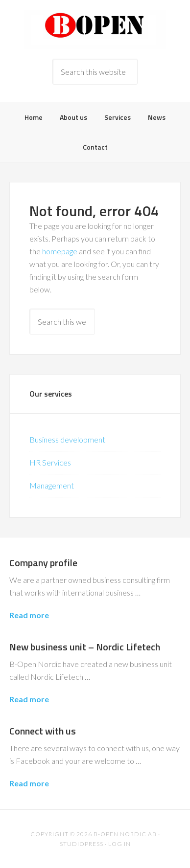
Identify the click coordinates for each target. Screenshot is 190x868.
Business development (67, 439)
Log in (119, 844)
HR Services (50, 462)
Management (52, 485)
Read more (29, 615)
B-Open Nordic (95, 29)
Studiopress (82, 844)
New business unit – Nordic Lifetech (85, 647)
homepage (60, 251)
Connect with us (43, 731)
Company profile (43, 563)
